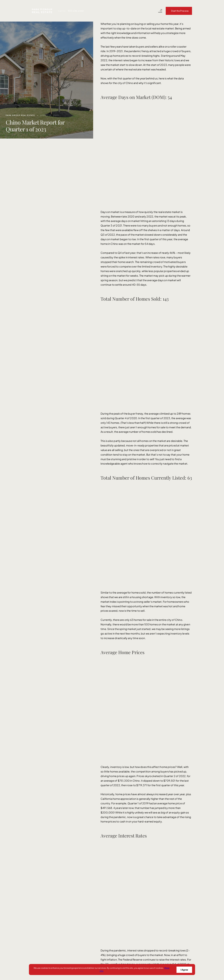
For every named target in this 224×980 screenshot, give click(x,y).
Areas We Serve (110, 919)
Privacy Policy (118, 957)
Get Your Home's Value (114, 912)
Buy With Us (108, 867)
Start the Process (180, 11)
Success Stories (111, 890)
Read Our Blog (109, 897)
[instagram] (55, 886)
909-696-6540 (76, 11)
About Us (106, 904)
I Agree (184, 970)
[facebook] (35, 886)
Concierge (107, 927)
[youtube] (45, 886)
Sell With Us (108, 860)
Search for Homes (112, 875)
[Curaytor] (174, 958)
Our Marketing (109, 882)
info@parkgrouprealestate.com (123, 691)
